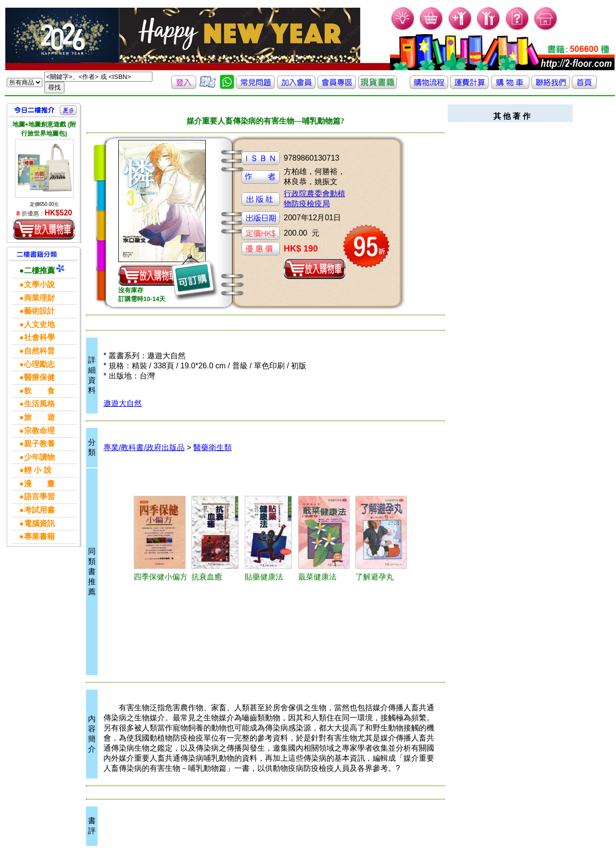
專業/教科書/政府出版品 (144, 447)
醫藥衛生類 (213, 447)
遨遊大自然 (123, 403)
